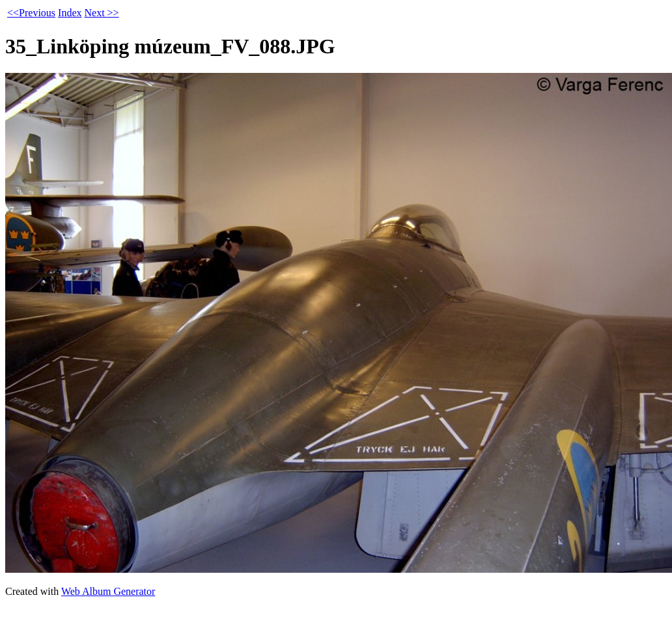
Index (70, 13)
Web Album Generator (108, 591)
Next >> (101, 13)
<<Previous (31, 13)
